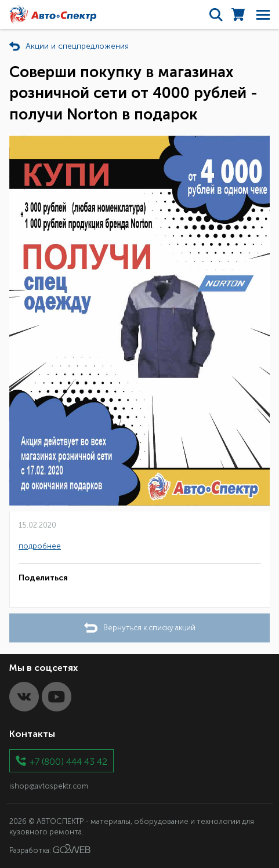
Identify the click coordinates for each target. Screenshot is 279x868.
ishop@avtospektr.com (49, 786)
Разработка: (50, 849)
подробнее (40, 546)
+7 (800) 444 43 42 (68, 761)
